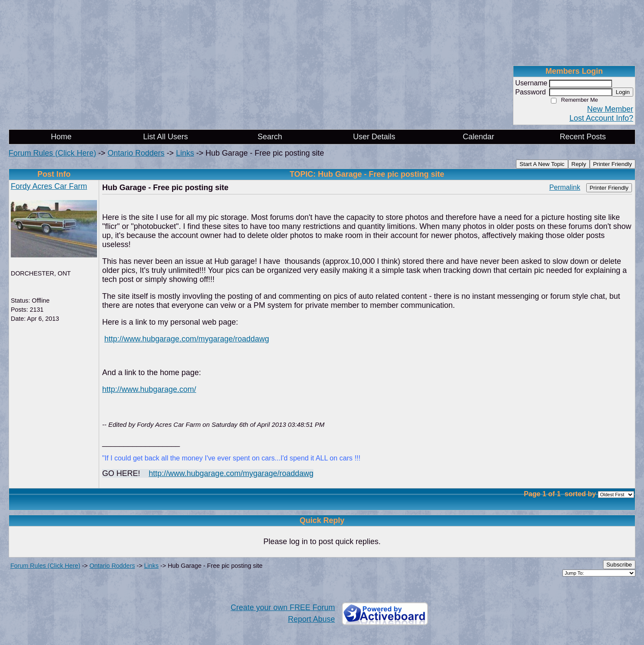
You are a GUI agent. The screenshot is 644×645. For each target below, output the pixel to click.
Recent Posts (583, 137)
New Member (610, 109)
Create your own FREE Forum (283, 607)
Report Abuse (311, 619)
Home (61, 137)
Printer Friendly (613, 164)
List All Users (166, 137)
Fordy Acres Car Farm (49, 186)
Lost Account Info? (601, 118)
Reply (579, 164)
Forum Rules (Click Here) (52, 153)
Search (270, 137)
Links (185, 153)
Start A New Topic (542, 164)
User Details (374, 137)
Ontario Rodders (136, 153)
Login (623, 92)
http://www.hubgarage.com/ (149, 389)
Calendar (478, 137)
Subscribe (619, 565)
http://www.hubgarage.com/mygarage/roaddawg (187, 339)
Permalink (565, 187)
